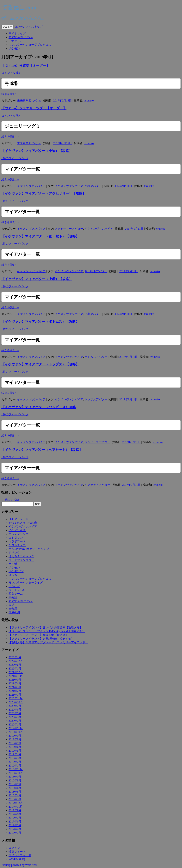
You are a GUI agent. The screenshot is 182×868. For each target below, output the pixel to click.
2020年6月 (15, 710)
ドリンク (14, 553)
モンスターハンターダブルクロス (30, 45)
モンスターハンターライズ (26, 582)
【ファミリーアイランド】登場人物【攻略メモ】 (40, 635)
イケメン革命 (17, 530)
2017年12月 (16, 803)
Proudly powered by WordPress (19, 865)
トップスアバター (96, 399)
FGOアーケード (18, 519)
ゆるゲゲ (14, 586)
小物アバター (93, 186)
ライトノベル (17, 590)
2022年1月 (15, 669)
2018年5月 (15, 792)
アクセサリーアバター (69, 229)
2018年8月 (15, 780)
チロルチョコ (17, 545)
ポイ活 (13, 564)
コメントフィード (20, 855)
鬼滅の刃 (14, 612)
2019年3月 (15, 758)
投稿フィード (17, 852)
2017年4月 (15, 829)
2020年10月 (16, 702)
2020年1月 (15, 724)
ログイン (14, 848)
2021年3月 (15, 687)
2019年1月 (15, 766)
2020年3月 (15, 717)
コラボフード (17, 541)
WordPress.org (17, 859)
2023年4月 (15, 657)
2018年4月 (15, 795)
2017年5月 (15, 825)
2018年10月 (16, 773)
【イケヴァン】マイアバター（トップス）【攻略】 (40, 364)
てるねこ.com (19, 7)
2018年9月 (15, 777)
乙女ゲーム (16, 41)
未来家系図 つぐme (21, 37)
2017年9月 (15, 810)
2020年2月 (15, 721)
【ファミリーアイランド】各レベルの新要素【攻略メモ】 (45, 627)
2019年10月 (16, 732)
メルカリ (14, 575)
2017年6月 (15, 822)
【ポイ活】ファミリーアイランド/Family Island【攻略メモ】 (47, 631)
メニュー (7, 27)
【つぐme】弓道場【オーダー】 (26, 65)
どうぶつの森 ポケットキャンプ (29, 549)
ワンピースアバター (97, 442)
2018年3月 (15, 799)
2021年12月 (16, 672)
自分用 (13, 609)
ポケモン (14, 48)
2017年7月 (15, 818)
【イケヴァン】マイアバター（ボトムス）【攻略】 (40, 322)
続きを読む (10, 94)
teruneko (89, 101)
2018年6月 (15, 788)
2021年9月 (15, 680)
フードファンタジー (21, 560)
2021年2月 (15, 691)
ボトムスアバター (96, 357)
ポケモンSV (16, 571)
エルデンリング (18, 534)
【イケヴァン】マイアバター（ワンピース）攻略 (39, 407)
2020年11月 (16, 698)
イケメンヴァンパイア (31, 186)
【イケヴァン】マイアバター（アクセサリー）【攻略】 (44, 193)
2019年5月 (15, 751)
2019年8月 (15, 739)
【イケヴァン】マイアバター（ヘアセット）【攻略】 (42, 450)
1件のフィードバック (15, 158)
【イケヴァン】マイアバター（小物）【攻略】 (37, 151)
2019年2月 (15, 762)
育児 (11, 605)
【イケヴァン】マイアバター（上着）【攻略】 (37, 279)
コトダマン (16, 538)
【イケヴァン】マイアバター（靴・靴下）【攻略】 (40, 236)
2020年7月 (15, 706)
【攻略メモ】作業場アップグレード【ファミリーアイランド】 (48, 642)
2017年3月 (15, 833)
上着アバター (93, 314)
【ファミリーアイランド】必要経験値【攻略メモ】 (41, 639)
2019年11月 (16, 728)
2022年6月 (15, 665)
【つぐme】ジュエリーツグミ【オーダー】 (34, 108)
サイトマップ (17, 34)
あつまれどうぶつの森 (23, 523)
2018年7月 (15, 784)
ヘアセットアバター (97, 485)
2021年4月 (15, 683)
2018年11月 (16, 769)
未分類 (13, 597)
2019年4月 (15, 754)
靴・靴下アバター (96, 271)
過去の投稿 (10, 500)
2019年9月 (15, 736)
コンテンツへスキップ (28, 27)
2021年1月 (15, 695)
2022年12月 (16, 661)
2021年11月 (16, 676)
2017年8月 (15, 814)
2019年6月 (15, 747)
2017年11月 (16, 807)
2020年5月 (15, 713)
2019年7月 (15, 743)
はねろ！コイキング (21, 556)
